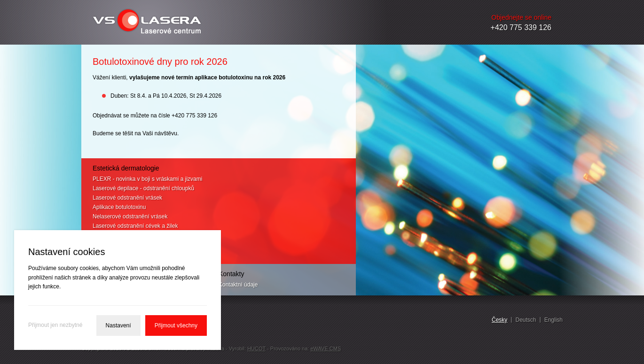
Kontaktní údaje (238, 285)
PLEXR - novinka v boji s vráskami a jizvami (147, 179)
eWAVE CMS (326, 349)
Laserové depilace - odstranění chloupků (143, 188)
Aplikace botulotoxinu (119, 207)
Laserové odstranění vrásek (127, 198)
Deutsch (526, 320)
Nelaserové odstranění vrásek (130, 217)
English (554, 320)
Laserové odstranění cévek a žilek (135, 226)
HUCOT (256, 349)
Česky (499, 320)
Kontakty (231, 274)
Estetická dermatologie (126, 168)
